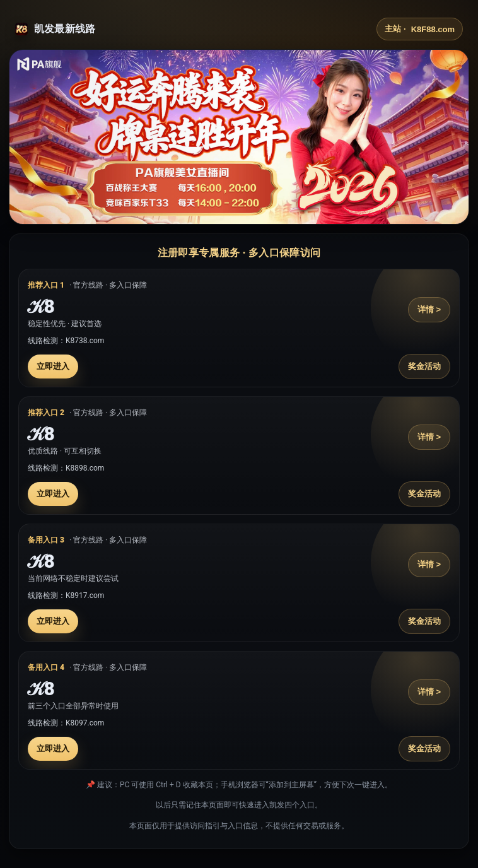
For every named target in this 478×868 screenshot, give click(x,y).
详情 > (429, 309)
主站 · (420, 29)
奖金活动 (424, 366)
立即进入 (53, 366)
